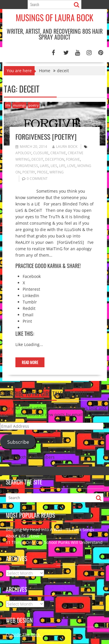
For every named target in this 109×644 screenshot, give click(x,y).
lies (54, 166)
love (71, 166)
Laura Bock (65, 147)
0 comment (37, 179)
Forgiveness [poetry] (46, 136)
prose (42, 172)
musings (19, 105)
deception (55, 159)
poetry (34, 105)
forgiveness (27, 166)
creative (58, 153)
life (8, 105)
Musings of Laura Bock (54, 18)
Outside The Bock (23, 635)
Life (62, 166)
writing (57, 172)
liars (44, 166)
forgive (73, 159)
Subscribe (18, 442)
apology (23, 153)
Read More (30, 362)
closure (41, 153)
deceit (37, 159)
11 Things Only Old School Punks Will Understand (54, 542)
